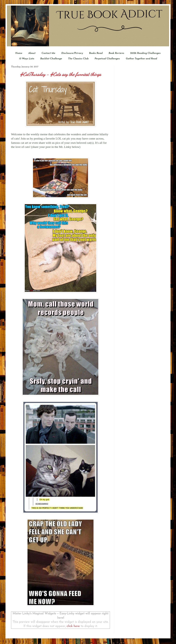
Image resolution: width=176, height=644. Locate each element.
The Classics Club (78, 59)
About (32, 53)
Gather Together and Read (141, 59)
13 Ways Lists (27, 59)
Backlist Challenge (51, 59)
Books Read (96, 53)
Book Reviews (116, 53)
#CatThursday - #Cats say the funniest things (61, 74)
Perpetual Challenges (107, 59)
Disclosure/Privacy (72, 53)
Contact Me (48, 53)
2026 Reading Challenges (145, 53)
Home (19, 53)
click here (73, 626)
